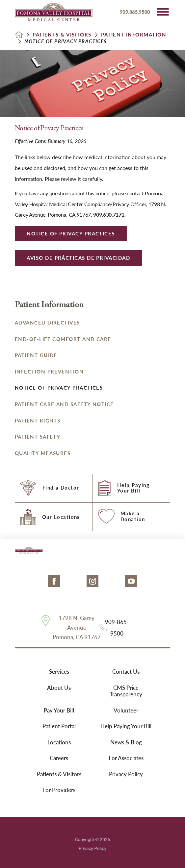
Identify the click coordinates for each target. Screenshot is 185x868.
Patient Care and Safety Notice (64, 404)
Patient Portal (59, 726)
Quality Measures (43, 453)
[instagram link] (93, 581)
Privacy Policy (126, 774)
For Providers (59, 790)
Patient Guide (36, 355)
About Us (59, 687)
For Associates (126, 758)
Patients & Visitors (62, 35)
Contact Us (126, 671)
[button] (163, 12)
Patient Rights (38, 421)
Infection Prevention (49, 372)
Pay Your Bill (59, 710)
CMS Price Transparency (126, 691)
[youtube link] (131, 581)
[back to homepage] (19, 35)
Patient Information (134, 35)
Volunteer (126, 710)
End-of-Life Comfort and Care (63, 339)
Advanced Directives (47, 323)
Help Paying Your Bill (126, 726)
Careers (59, 758)
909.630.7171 (109, 215)
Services (59, 671)
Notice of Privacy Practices (59, 388)
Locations (59, 742)
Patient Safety (38, 437)
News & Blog (126, 742)
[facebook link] (54, 581)
